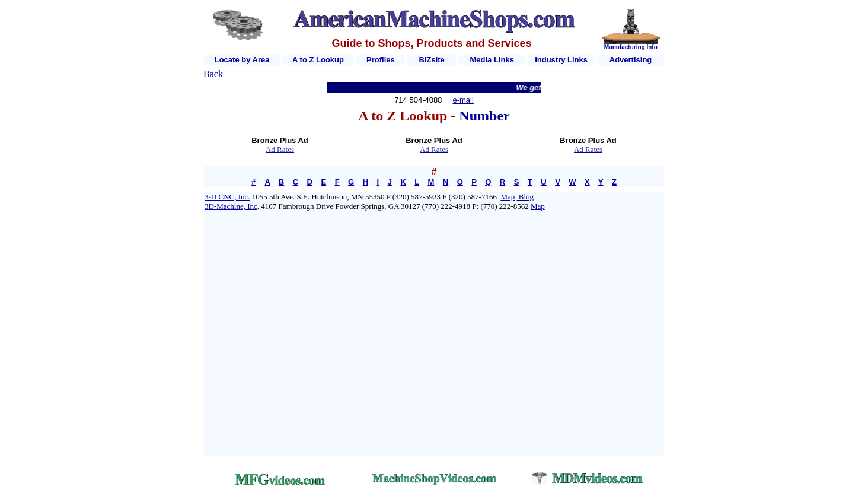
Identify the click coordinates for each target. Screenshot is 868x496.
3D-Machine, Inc (231, 206)
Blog (526, 197)
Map (508, 197)
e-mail (463, 100)
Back (213, 74)
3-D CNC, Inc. (227, 197)
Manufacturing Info (631, 47)
